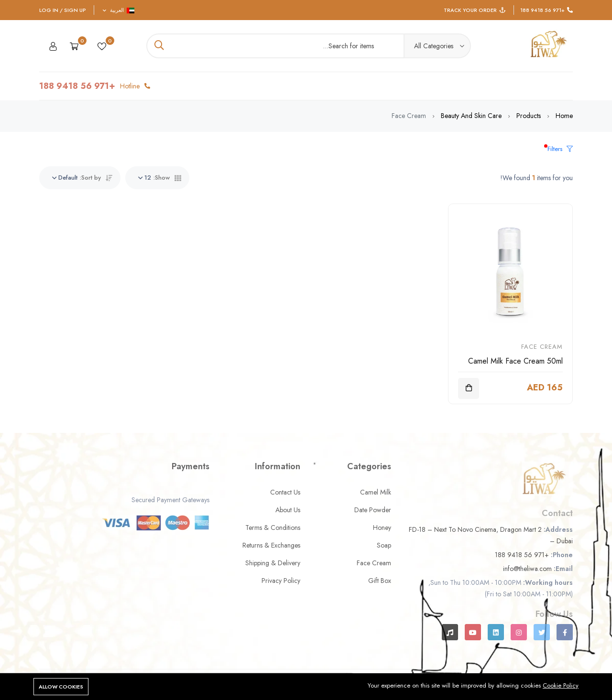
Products (529, 116)
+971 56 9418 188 (542, 10)
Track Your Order (470, 10)
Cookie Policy (561, 685)
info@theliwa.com (527, 569)
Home (564, 116)
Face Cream (542, 347)
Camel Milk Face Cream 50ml (515, 361)
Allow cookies (61, 687)
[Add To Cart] (469, 388)
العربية (119, 10)
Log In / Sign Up (63, 10)
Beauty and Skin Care (471, 116)
